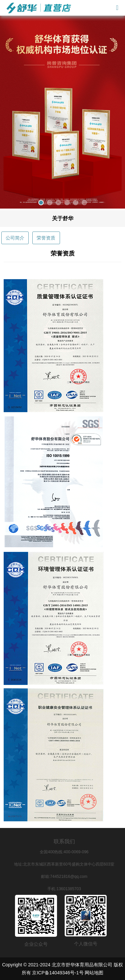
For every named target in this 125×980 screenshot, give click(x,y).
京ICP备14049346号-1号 (58, 973)
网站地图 (94, 973)
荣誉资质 (46, 238)
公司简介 (15, 238)
